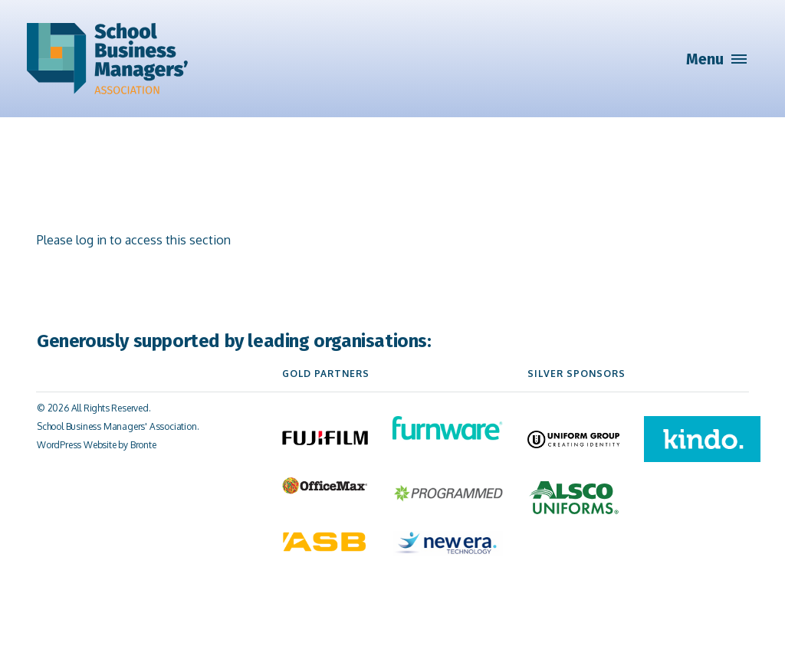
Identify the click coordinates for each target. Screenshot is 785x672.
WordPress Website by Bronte (97, 445)
